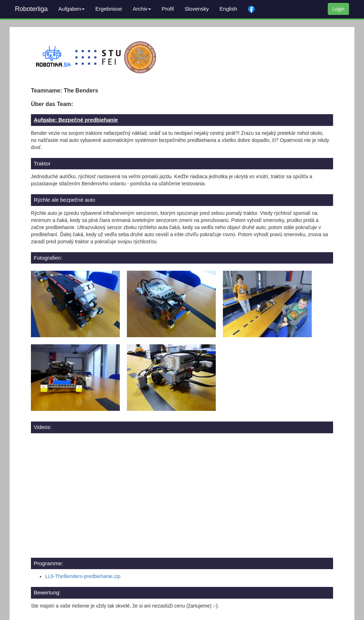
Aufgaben (71, 9)
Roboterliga (31, 9)
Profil (168, 9)
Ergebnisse (109, 9)
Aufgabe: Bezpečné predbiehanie (76, 120)
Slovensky (197, 9)
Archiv (142, 9)
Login (338, 9)
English (228, 9)
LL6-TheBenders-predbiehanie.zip (83, 576)
